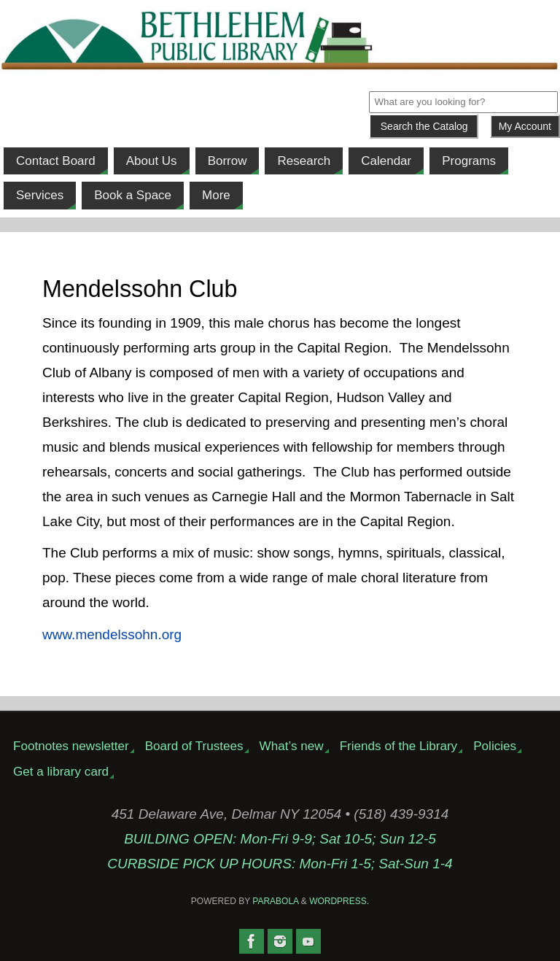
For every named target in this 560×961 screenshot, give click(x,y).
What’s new (292, 746)
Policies (495, 746)
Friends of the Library (399, 746)
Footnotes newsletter (71, 746)
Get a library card (61, 772)
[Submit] (424, 126)
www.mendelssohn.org (112, 634)
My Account (525, 126)
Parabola (275, 901)
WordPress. (339, 901)
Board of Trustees (194, 746)
